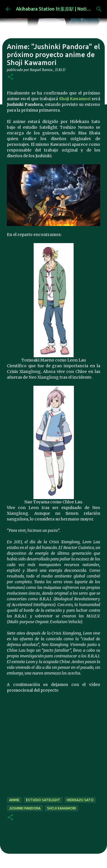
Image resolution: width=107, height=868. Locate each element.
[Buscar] (99, 9)
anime (14, 800)
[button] (10, 77)
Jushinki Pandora (25, 808)
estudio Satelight (43, 800)
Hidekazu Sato (80, 800)
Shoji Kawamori (75, 99)
